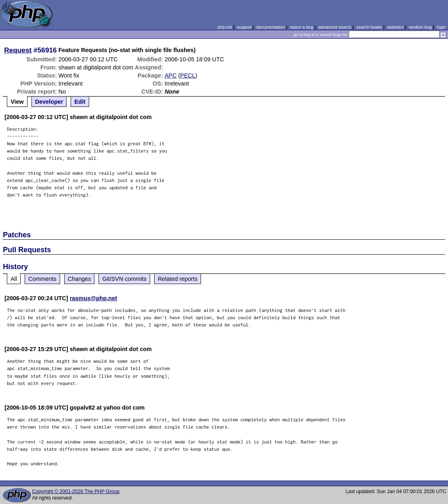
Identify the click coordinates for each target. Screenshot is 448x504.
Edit (80, 102)
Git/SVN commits (124, 279)
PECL (188, 75)
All (14, 279)
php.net (225, 27)
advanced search (335, 27)
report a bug (301, 27)
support (244, 27)
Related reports (178, 279)
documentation (271, 27)
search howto (369, 27)
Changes (80, 279)
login (441, 27)
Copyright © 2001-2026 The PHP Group (76, 491)
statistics (395, 27)
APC (171, 75)
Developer (49, 102)
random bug (420, 27)
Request (18, 50)
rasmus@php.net (93, 298)
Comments (42, 279)
